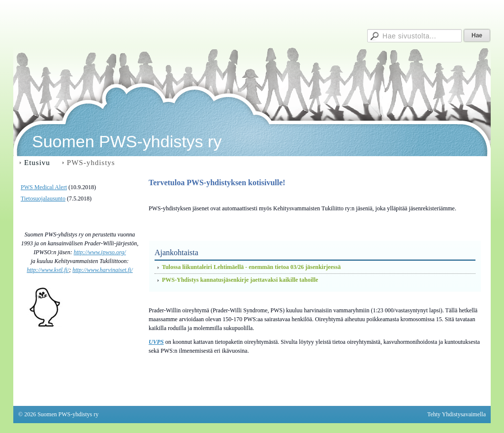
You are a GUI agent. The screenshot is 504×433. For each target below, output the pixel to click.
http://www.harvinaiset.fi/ (102, 270)
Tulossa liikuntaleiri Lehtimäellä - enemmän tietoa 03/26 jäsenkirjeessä (251, 267)
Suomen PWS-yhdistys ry (127, 141)
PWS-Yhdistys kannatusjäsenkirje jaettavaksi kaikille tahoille (240, 280)
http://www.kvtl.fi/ (48, 270)
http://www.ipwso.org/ (100, 252)
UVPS (156, 342)
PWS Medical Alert (44, 187)
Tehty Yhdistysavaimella (457, 414)
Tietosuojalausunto (43, 199)
